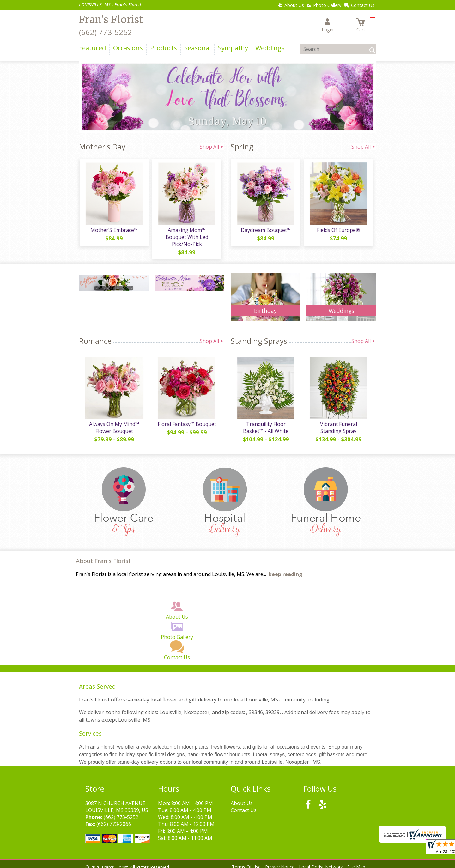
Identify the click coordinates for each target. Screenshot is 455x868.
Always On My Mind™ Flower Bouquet (114, 422)
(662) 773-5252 (106, 32)
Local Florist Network (321, 862)
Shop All (212, 147)
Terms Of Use (246, 862)
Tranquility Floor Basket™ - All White (265, 422)
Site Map (356, 862)
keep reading (285, 569)
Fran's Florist (111, 20)
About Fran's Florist (103, 555)
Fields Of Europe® (338, 231)
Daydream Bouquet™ (265, 231)
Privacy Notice (280, 862)
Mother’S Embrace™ (114, 231)
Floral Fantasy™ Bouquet (187, 419)
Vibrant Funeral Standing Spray (338, 422)
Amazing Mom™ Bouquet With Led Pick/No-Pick (187, 234)
